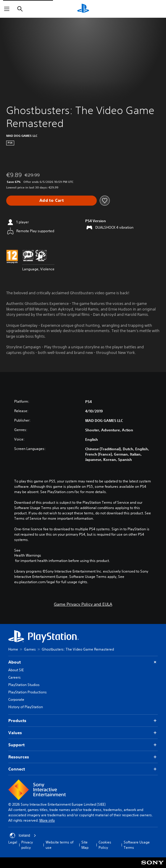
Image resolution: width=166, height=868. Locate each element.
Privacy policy (27, 845)
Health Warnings (28, 555)
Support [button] (83, 745)
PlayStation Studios (24, 685)
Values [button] (83, 733)
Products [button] (83, 721)
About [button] (83, 662)
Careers (14, 677)
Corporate (16, 699)
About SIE (16, 670)
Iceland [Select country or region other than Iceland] (23, 836)
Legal (13, 842)
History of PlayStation (26, 707)
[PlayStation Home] (83, 9)
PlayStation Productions (28, 692)
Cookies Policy (105, 845)
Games (30, 649)
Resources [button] (83, 757)
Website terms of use (59, 845)
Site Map (85, 845)
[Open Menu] (7, 9)
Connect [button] (83, 769)
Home (13, 649)
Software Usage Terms (137, 845)
